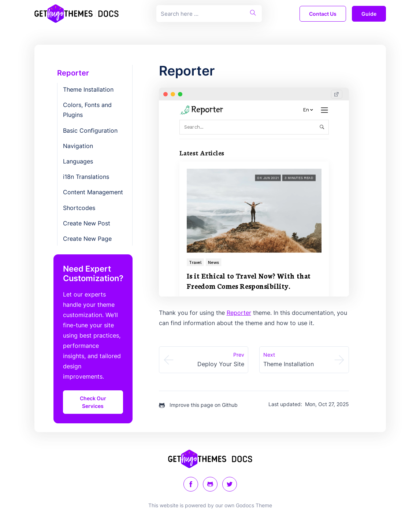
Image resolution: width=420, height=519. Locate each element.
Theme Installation (88, 89)
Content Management (93, 192)
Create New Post (87, 223)
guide (369, 14)
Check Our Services (93, 402)
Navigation (78, 146)
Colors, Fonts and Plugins (87, 110)
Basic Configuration (90, 130)
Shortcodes (79, 208)
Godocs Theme (254, 505)
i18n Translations (86, 177)
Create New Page (87, 239)
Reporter (73, 73)
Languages (78, 161)
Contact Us (323, 14)
